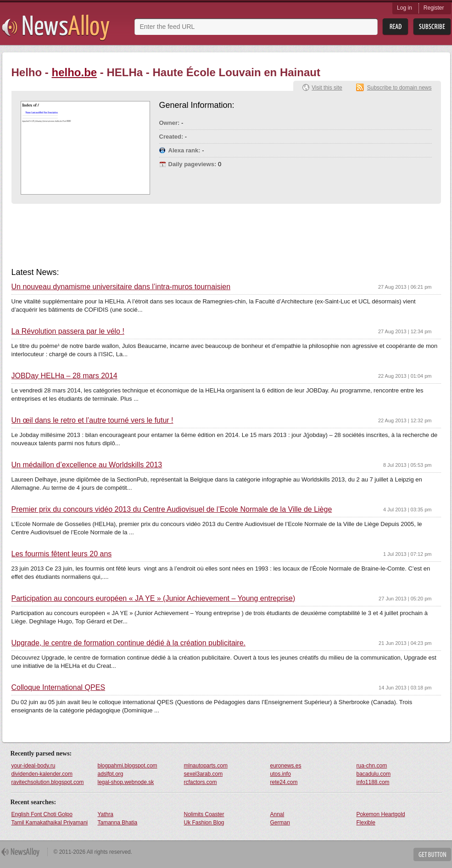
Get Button (432, 854)
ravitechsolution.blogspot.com (48, 782)
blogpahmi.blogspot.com (128, 766)
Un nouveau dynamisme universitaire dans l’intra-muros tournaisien (121, 287)
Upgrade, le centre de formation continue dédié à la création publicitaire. (129, 643)
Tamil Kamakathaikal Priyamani (50, 823)
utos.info (281, 774)
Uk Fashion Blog (204, 823)
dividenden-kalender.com (42, 774)
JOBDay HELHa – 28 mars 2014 (64, 376)
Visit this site (327, 88)
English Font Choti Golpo (42, 814)
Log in (405, 8)
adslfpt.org (111, 774)
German (280, 823)
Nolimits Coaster (204, 814)
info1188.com (373, 782)
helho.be (75, 72)
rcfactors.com (201, 782)
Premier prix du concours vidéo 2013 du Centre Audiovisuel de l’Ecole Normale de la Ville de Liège (172, 510)
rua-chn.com (372, 766)
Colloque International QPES (59, 688)
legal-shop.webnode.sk (126, 782)
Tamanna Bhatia (118, 823)
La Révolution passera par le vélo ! (68, 331)
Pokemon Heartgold (381, 814)
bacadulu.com (374, 774)
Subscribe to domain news (399, 88)
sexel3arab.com (204, 774)
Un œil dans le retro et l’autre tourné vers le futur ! (92, 420)
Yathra (106, 814)
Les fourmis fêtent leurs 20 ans (62, 554)
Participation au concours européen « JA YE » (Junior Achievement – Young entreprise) (153, 599)
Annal (277, 814)
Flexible (366, 823)
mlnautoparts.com (206, 766)
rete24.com (284, 782)
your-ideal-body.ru (33, 766)
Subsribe (432, 27)
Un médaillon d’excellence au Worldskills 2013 (87, 465)
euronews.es (286, 766)
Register (434, 8)
